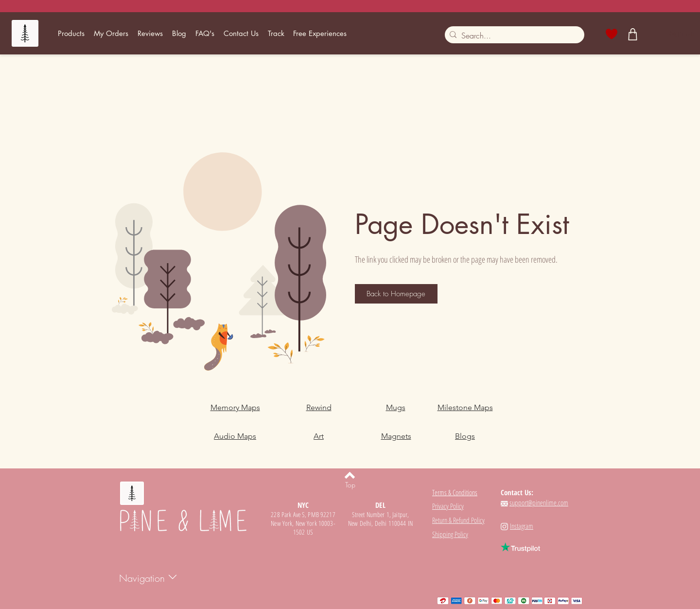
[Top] (350, 485)
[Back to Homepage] (396, 294)
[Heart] (612, 34)
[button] (71, 34)
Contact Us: (517, 492)
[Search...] (513, 36)
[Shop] (633, 34)
